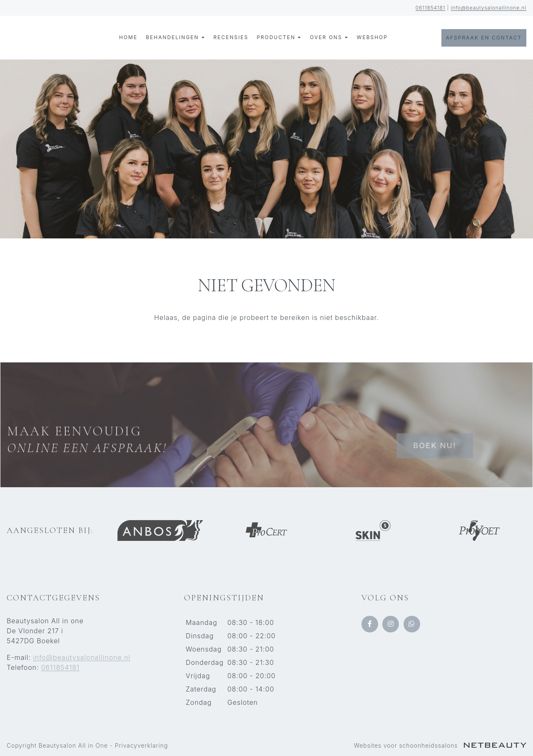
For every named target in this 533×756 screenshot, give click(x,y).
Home (128, 37)
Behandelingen (175, 37)
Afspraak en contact (484, 38)
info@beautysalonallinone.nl (489, 8)
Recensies (231, 37)
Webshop (372, 37)
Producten (279, 37)
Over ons (329, 37)
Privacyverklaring (141, 745)
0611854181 (431, 8)
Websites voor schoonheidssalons (440, 745)
